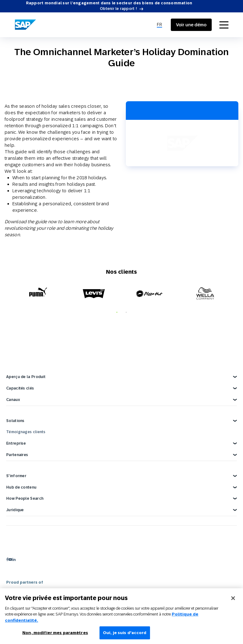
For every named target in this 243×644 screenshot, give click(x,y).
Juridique (15, 510)
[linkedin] (14, 559)
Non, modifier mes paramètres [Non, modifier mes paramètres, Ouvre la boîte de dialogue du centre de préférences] (55, 636)
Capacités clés (20, 388)
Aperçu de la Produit (26, 377)
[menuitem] (159, 25)
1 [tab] (117, 312)
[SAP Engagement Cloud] (25, 25)
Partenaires (17, 455)
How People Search (25, 498)
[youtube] (10, 559)
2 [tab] (126, 312)
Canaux (13, 400)
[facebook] (7, 559)
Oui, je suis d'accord (125, 636)
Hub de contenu (21, 487)
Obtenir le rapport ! (118, 9)
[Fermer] (233, 601)
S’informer (16, 476)
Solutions (15, 421)
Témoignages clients (26, 432)
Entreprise (16, 443)
